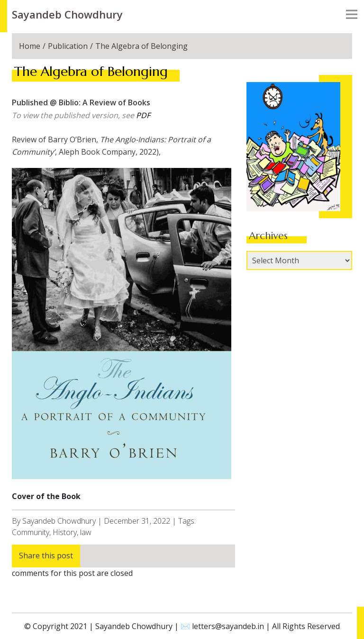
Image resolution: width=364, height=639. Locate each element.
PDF (143, 115)
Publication (68, 46)
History (65, 532)
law (86, 532)
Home (30, 46)
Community (31, 532)
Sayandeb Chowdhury (67, 14)
